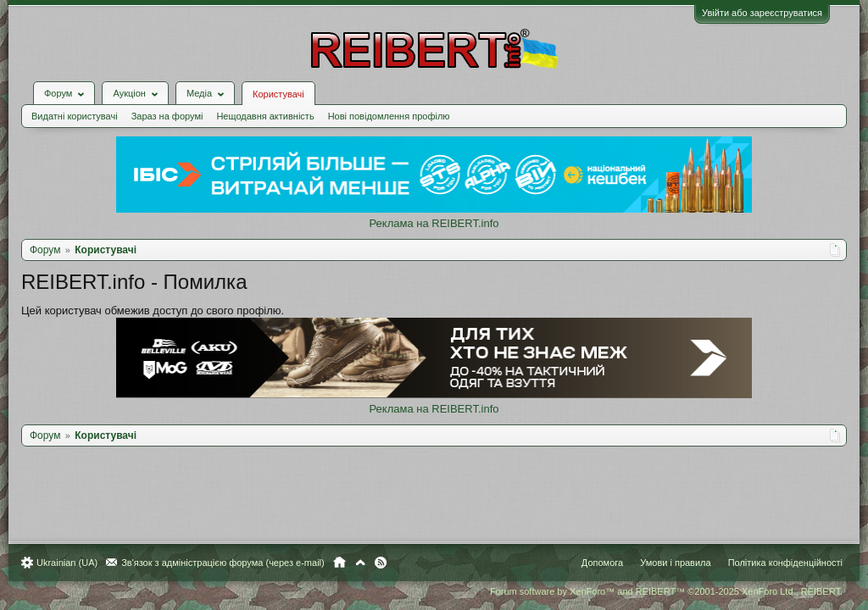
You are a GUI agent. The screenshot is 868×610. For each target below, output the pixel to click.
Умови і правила (667, 563)
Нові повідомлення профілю (398, 103)
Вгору (369, 563)
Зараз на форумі (176, 103)
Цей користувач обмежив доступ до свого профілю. (161, 298)
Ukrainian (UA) (75, 563)
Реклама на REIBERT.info (434, 211)
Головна (348, 563)
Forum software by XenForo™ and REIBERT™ (658, 591)
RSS (389, 563)
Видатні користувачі (83, 103)
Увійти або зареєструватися (754, 13)
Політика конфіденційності (777, 563)
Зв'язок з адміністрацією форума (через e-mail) (231, 563)
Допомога (594, 563)
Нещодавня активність (273, 103)
